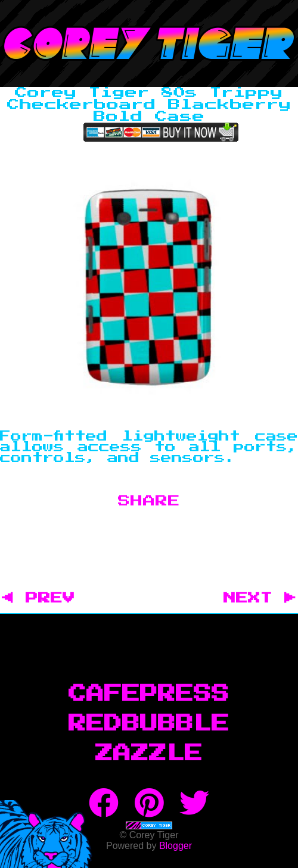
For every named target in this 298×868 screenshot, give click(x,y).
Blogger (176, 846)
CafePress (149, 694)
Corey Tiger (149, 43)
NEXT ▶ (260, 598)
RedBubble (149, 724)
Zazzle (149, 754)
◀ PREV (44, 598)
